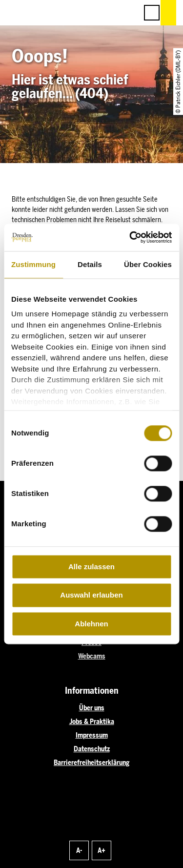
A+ (102, 851)
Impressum (92, 735)
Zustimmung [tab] (33, 264)
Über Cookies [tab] (148, 264)
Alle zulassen (91, 567)
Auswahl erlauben (91, 595)
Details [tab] (90, 264)
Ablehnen (91, 624)
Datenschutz (92, 749)
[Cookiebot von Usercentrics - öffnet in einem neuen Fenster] (130, 237)
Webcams (92, 656)
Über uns (92, 708)
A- (79, 851)
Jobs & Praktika (92, 722)
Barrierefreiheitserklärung (91, 763)
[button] (86, 13)
